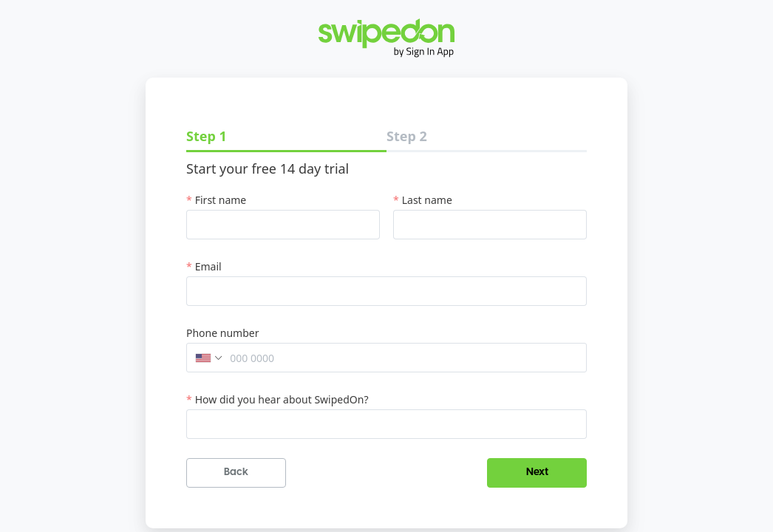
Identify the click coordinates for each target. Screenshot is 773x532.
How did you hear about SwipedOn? (282, 399)
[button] (206, 358)
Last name (427, 200)
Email (208, 266)
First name (221, 200)
